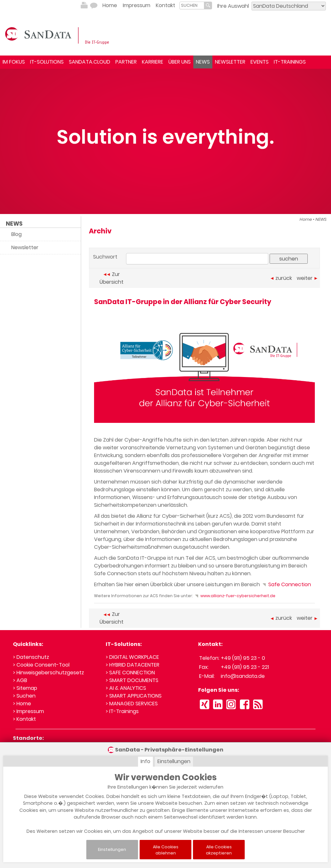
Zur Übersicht (112, 278)
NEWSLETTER (230, 62)
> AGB (20, 680)
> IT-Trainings (122, 711)
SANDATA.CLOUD (90, 62)
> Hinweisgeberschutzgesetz (48, 673)
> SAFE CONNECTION (130, 673)
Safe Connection (286, 584)
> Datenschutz (31, 657)
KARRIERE (153, 62)
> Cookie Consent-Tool (41, 665)
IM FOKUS (14, 62)
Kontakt (165, 5)
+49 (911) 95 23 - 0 (243, 658)
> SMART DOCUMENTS (132, 680)
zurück (281, 278)
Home (110, 5)
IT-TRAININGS (290, 62)
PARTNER (126, 62)
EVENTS (260, 62)
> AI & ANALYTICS (126, 688)
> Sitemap (25, 688)
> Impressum (28, 711)
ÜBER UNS (180, 62)
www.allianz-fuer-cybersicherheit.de (235, 596)
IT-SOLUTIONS (47, 62)
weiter (307, 278)
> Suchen (24, 696)
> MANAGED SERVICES (132, 704)
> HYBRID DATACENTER (133, 665)
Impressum (137, 5)
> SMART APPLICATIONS (134, 696)
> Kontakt (24, 719)
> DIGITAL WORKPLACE (132, 657)
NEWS (203, 62)
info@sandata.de (243, 676)
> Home (22, 704)
